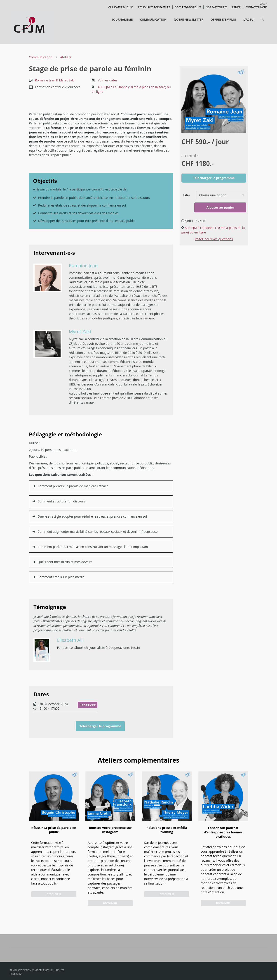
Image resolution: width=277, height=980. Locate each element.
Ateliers (66, 57)
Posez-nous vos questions (214, 239)
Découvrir (54, 894)
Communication (41, 57)
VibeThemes (42, 970)
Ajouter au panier (220, 207)
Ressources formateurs (154, 7)
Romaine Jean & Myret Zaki (55, 80)
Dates (186, 195)
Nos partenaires (217, 7)
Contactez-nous (256, 7)
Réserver (88, 705)
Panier (237, 7)
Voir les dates (107, 80)
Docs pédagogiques (188, 7)
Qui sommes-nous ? (121, 7)
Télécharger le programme (100, 726)
